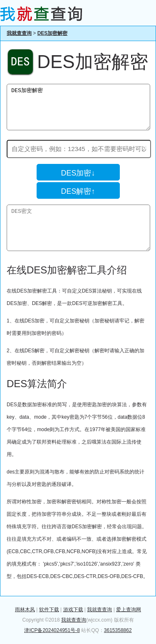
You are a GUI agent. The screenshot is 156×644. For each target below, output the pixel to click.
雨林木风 (25, 610)
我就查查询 (19, 33)
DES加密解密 (53, 33)
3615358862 (118, 630)
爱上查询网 (129, 610)
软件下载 (49, 610)
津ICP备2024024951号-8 (52, 630)
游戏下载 (73, 610)
